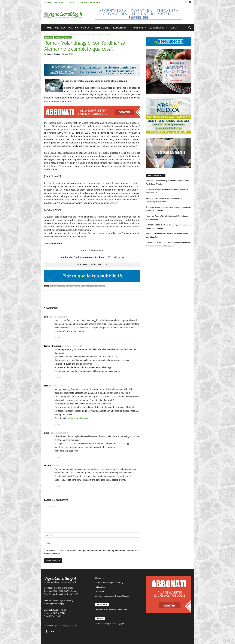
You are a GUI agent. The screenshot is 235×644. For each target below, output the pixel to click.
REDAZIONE (83, 2)
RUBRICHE (139, 28)
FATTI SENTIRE (60, 2)
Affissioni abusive (58, 286)
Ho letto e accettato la (91, 552)
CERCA (174, 28)
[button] (190, 28)
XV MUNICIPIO (158, 28)
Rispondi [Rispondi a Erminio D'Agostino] (58, 377)
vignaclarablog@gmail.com (65, 626)
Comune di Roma (73, 286)
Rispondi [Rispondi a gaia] (58, 338)
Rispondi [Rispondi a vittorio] (58, 486)
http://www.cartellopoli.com (78, 418)
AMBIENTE (86, 28)
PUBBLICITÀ (95, 2)
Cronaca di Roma (88, 286)
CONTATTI (72, 2)
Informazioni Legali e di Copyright (109, 624)
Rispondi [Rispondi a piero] (58, 457)
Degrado (101, 286)
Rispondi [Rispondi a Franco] (58, 425)
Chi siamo (99, 578)
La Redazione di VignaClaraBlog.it (110, 582)
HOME (49, 28)
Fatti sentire (100, 587)
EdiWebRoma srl (59, 610)
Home (46, 34)
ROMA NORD (121, 28)
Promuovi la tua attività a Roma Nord (111, 610)
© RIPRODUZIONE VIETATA (92, 265)
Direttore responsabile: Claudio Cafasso (112, 596)
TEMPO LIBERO (102, 28)
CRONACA (60, 28)
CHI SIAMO (47, 2)
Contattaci (99, 591)
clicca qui (122, 81)
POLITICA (73, 28)
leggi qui (76, 126)
